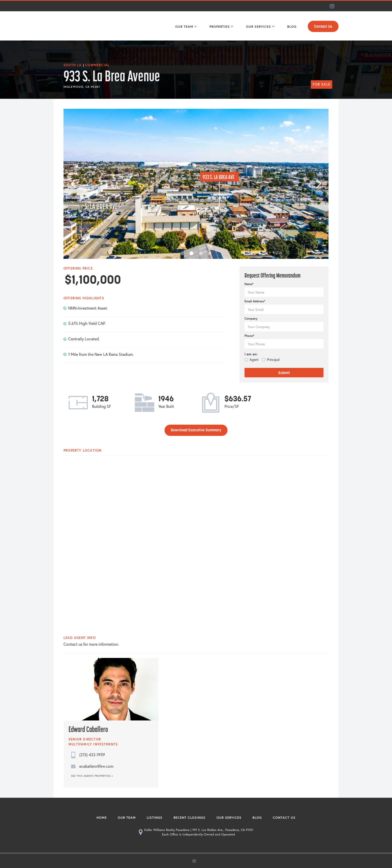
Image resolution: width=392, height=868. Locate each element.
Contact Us (323, 27)
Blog (257, 818)
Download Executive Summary (196, 430)
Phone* (249, 336)
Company (251, 318)
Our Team (127, 818)
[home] (75, 26)
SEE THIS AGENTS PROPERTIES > (92, 776)
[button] (185, 26)
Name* (249, 284)
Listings (155, 818)
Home (102, 818)
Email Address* (255, 301)
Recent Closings (189, 818)
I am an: (251, 354)
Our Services (229, 818)
